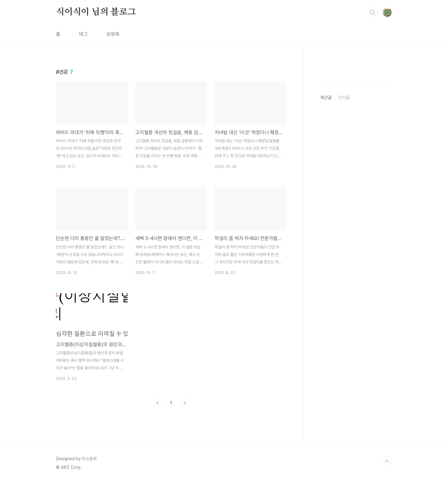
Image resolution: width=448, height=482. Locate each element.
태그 (83, 34)
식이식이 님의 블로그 (96, 12)
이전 (158, 403)
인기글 (344, 97)
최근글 (326, 97)
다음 (184, 403)
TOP (387, 461)
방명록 (113, 34)
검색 (373, 12)
